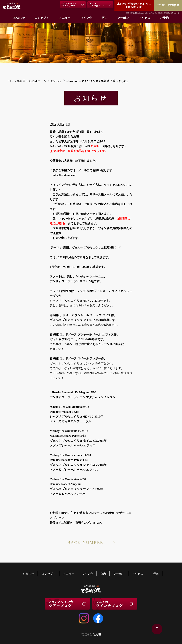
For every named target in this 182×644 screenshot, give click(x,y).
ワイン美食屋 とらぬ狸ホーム (27, 81)
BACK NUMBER (88, 544)
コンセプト (42, 18)
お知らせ (19, 18)
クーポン (123, 18)
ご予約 (164, 18)
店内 (105, 18)
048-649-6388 (134, 5)
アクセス (144, 18)
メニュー (65, 18)
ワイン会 (86, 18)
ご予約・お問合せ (168, 5)
